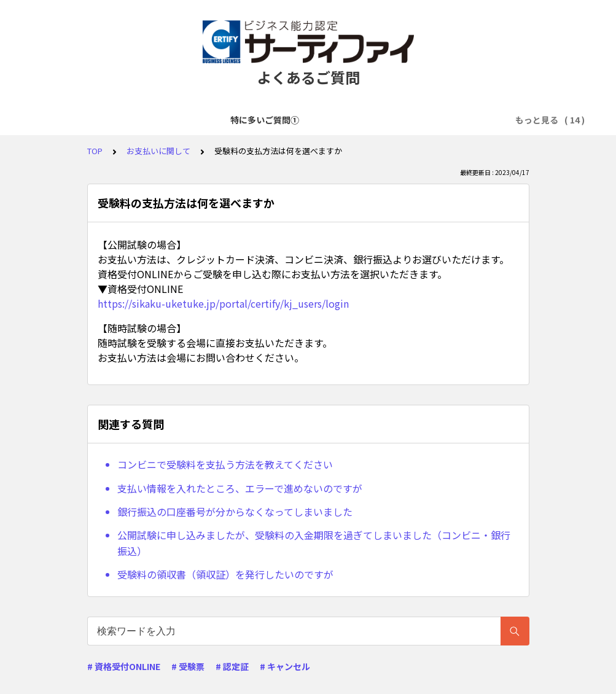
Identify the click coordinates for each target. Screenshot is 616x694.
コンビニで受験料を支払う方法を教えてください (225, 464)
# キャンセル (285, 666)
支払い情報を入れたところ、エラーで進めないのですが (240, 488)
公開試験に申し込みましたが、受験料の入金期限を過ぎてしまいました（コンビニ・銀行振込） (314, 543)
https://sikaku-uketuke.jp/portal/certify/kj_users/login (223, 303)
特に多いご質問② (166, 120)
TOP (95, 151)
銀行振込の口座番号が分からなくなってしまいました (235, 512)
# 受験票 (188, 666)
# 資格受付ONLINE (124, 666)
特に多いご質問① (80, 120)
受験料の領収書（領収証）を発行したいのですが (225, 574)
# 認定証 (232, 666)
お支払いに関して (450, 120)
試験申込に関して (364, 120)
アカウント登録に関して (265, 120)
